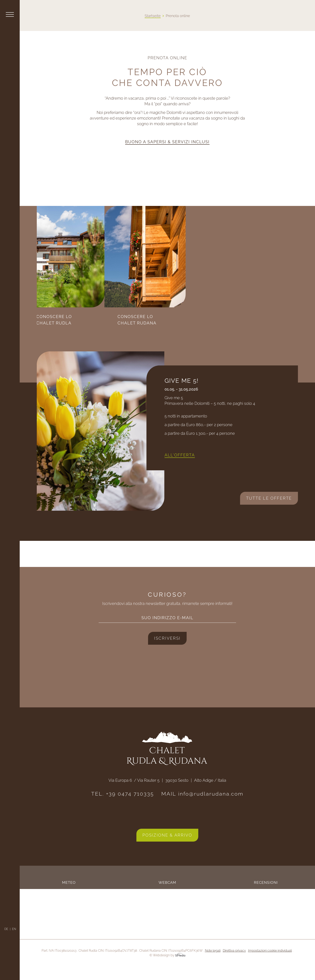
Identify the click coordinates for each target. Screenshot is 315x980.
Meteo (69, 896)
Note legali (213, 964)
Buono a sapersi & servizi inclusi (167, 142)
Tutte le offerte (269, 511)
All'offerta (180, 468)
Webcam (167, 896)
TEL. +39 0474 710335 (123, 807)
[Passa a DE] (7, 929)
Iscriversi (167, 651)
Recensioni (266, 896)
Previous (53, 497)
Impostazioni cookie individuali (270, 964)
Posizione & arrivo (167, 848)
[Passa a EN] (14, 929)
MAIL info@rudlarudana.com (202, 807)
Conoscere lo (84, 320)
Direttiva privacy (234, 964)
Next (50, 509)
